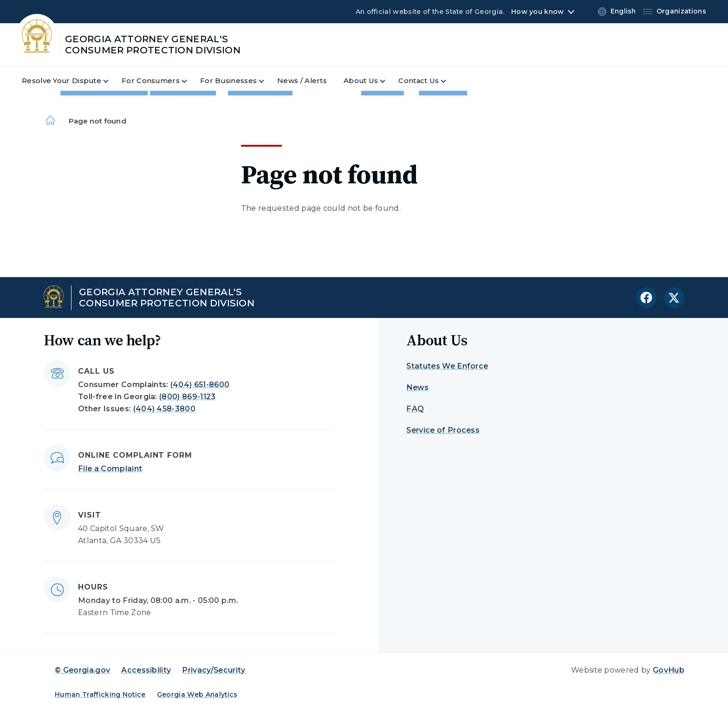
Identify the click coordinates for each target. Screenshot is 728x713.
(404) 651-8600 (200, 385)
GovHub (669, 670)
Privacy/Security (214, 670)
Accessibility (146, 670)
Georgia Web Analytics (197, 694)
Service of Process (443, 430)
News (417, 387)
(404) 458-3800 (164, 409)
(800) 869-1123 (187, 397)
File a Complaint (110, 469)
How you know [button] (537, 12)
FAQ (415, 409)
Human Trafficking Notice (100, 694)
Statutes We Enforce (447, 366)
